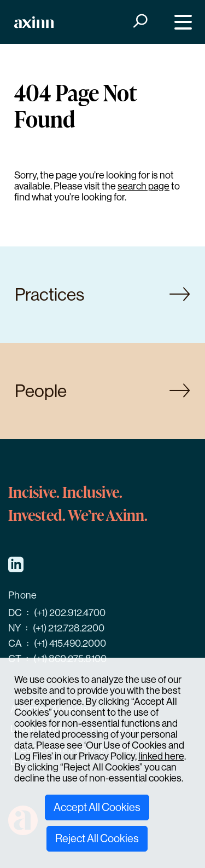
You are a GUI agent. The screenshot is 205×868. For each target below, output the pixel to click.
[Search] (139, 22)
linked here (161, 756)
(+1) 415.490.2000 (70, 643)
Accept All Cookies (97, 807)
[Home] (34, 22)
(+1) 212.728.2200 (69, 628)
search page (143, 186)
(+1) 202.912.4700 (70, 613)
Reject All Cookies (97, 839)
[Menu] (181, 22)
